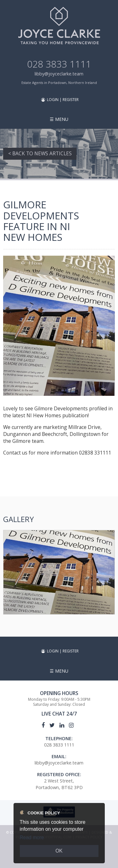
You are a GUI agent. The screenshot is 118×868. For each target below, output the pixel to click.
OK (59, 851)
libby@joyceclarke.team (59, 74)
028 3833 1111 (59, 64)
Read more (32, 838)
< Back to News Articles (40, 153)
